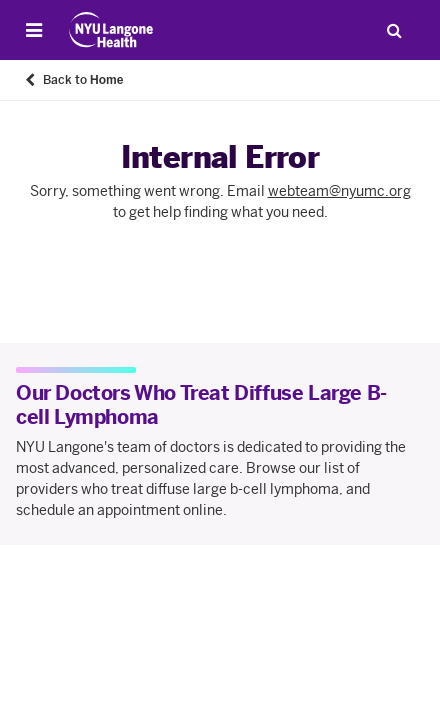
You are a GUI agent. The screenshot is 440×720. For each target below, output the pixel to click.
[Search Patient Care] (394, 30)
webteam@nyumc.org (339, 191)
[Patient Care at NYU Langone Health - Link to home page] (111, 30)
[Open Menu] (34, 30)
